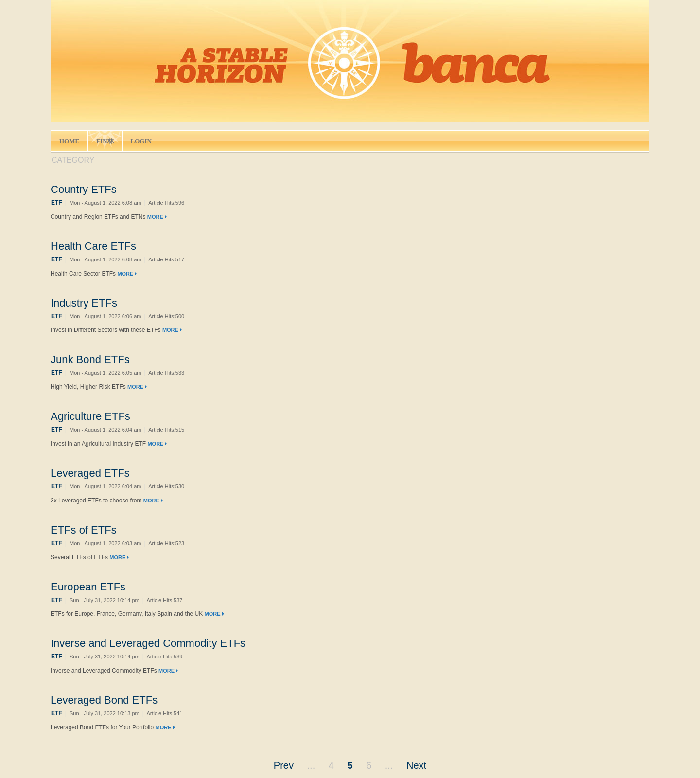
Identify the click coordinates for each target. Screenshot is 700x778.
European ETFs (88, 587)
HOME (69, 141)
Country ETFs (84, 189)
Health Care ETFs (93, 246)
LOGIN (141, 141)
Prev (284, 765)
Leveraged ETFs (90, 473)
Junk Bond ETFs (90, 359)
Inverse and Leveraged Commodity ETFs (148, 643)
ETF (57, 203)
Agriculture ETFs (90, 416)
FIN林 (105, 141)
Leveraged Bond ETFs (104, 700)
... (311, 765)
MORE (157, 217)
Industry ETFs (84, 303)
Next (416, 765)
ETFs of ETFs (84, 530)
